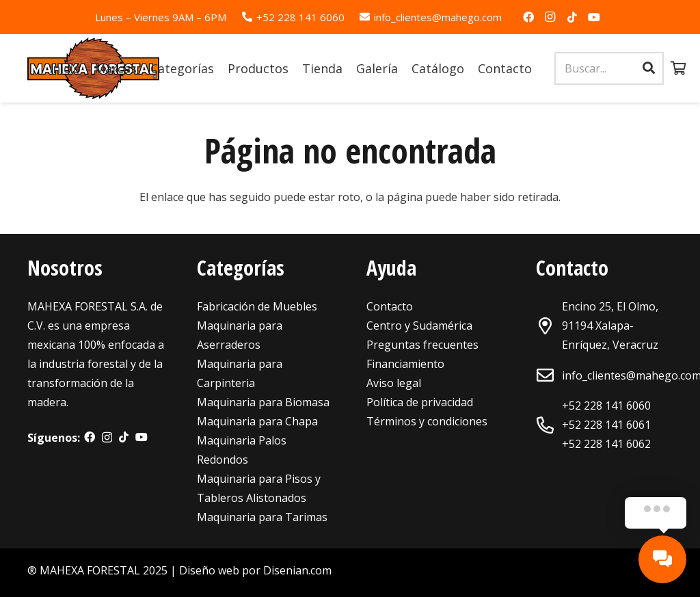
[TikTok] (572, 17)
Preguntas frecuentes (422, 345)
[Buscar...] (609, 69)
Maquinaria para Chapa (257, 421)
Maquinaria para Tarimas (262, 517)
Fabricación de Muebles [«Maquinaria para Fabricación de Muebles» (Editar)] (257, 306)
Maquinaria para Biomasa (263, 402)
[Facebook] (528, 17)
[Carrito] (679, 68)
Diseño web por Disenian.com (255, 570)
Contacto (390, 306)
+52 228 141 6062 (606, 444)
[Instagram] (550, 17)
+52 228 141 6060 (606, 406)
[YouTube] (594, 17)
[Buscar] (649, 68)
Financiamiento (405, 364)
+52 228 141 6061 (606, 425)
